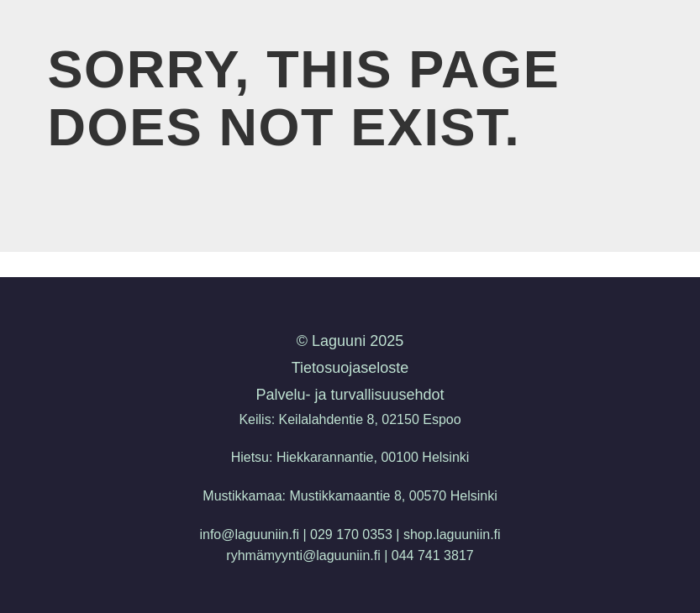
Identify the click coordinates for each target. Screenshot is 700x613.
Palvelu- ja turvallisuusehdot (350, 395)
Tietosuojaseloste (350, 368)
